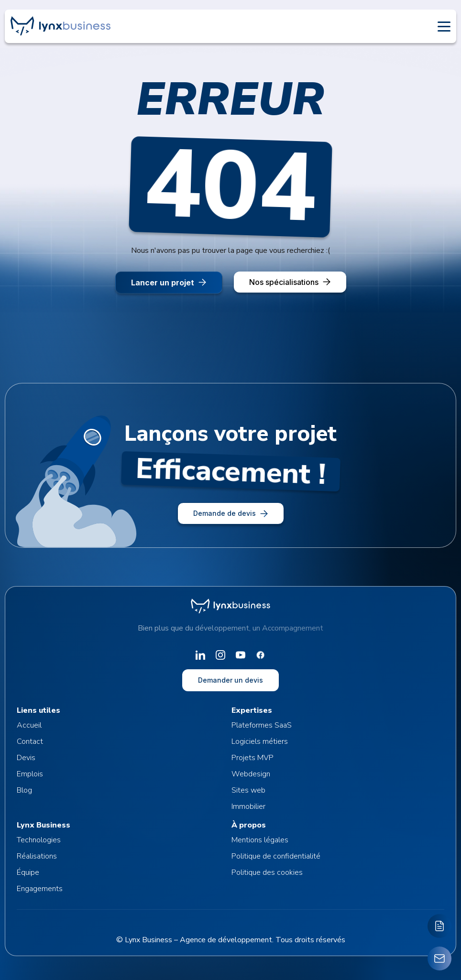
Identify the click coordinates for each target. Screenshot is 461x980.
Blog (24, 790)
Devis (26, 758)
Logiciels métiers (260, 741)
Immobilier (248, 806)
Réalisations (37, 856)
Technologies (39, 840)
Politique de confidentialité (276, 856)
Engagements (40, 889)
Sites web (248, 790)
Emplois (30, 774)
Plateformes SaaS (262, 725)
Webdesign (251, 774)
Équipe (28, 872)
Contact (30, 741)
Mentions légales (260, 840)
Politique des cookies (267, 872)
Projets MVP (252, 758)
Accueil (29, 725)
